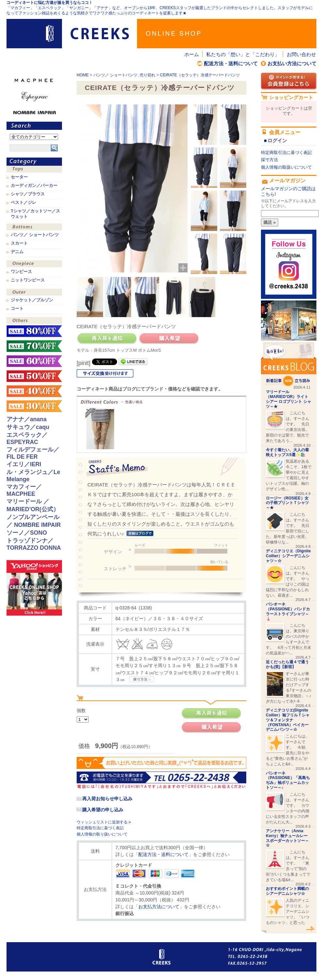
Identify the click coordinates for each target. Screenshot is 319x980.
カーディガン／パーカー (34, 186)
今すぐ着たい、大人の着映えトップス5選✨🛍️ (287, 452)
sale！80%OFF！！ (34, 331)
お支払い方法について (292, 63)
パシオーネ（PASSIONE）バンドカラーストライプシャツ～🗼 (288, 611)
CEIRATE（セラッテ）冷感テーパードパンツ (200, 75)
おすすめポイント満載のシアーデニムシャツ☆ (287, 891)
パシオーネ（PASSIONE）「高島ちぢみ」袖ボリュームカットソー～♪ (288, 780)
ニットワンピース (28, 280)
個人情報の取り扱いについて (102, 834)
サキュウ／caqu (28, 427)
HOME (83, 75)
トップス (34, 170)
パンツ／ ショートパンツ (115, 75)
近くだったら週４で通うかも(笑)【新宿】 (287, 664)
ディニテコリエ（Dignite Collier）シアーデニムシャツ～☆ (288, 556)
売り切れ (147, 75)
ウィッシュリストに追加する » (104, 822)
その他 (34, 321)
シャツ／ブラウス (28, 194)
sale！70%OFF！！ (34, 346)
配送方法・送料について (231, 63)
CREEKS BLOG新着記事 (289, 364)
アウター (34, 293)
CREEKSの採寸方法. (142, 679)
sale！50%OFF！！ (34, 376)
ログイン (277, 140)
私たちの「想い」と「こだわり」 (243, 54)
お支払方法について (159, 907)
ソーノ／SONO (27, 533)
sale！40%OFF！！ (34, 391)
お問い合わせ (301, 54)
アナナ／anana (27, 419)
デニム (17, 252)
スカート (19, 243)
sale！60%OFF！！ (34, 361)
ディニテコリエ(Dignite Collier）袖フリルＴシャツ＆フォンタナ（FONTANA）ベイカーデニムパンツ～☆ (288, 720)
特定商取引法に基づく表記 (100, 828)
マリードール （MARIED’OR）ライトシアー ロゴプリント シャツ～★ (289, 399)
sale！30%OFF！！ (34, 406)
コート (17, 309)
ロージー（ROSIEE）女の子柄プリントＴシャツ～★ (287, 503)
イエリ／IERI (24, 464)
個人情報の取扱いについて (286, 167)
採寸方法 (269, 160)
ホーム (192, 54)
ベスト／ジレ (23, 203)
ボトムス (34, 228)
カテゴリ (34, 162)
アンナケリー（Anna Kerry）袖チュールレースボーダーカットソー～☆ (287, 838)
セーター (19, 177)
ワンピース (34, 264)
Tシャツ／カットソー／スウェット (35, 214)
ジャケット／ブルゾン (32, 300)
